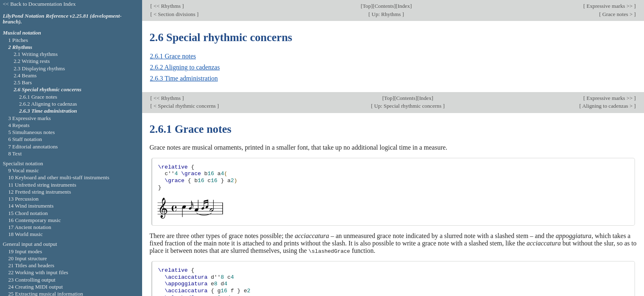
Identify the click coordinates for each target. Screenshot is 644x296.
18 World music (25, 234)
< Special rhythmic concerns (184, 106)
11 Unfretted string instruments (42, 185)
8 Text (15, 154)
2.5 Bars (23, 82)
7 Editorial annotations (33, 147)
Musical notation (22, 33)
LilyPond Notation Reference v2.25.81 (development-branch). (62, 19)
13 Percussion (23, 199)
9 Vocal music (24, 170)
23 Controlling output (32, 280)
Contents (384, 6)
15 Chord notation (28, 213)
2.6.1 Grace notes (173, 56)
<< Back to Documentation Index (39, 4)
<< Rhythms (167, 6)
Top (367, 6)
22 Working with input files (38, 272)
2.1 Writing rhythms (36, 54)
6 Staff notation (25, 139)
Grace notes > (617, 14)
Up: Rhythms (386, 14)
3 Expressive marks (30, 118)
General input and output (30, 244)
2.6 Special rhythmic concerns (47, 89)
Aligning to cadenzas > (608, 106)
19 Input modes (25, 251)
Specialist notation (23, 163)
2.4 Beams (25, 75)
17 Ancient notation (30, 227)
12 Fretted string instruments (40, 192)
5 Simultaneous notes (32, 132)
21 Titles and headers (31, 265)
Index (404, 6)
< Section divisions (174, 14)
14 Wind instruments (31, 206)
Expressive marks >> (610, 6)
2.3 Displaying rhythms (39, 68)
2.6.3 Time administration (184, 78)
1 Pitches (18, 40)
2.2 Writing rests (32, 61)
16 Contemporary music (34, 220)
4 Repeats (19, 125)
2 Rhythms (20, 47)
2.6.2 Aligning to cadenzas (185, 67)
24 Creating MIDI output (36, 287)
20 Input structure (28, 258)
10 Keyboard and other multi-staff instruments (59, 177)
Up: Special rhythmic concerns (408, 106)
